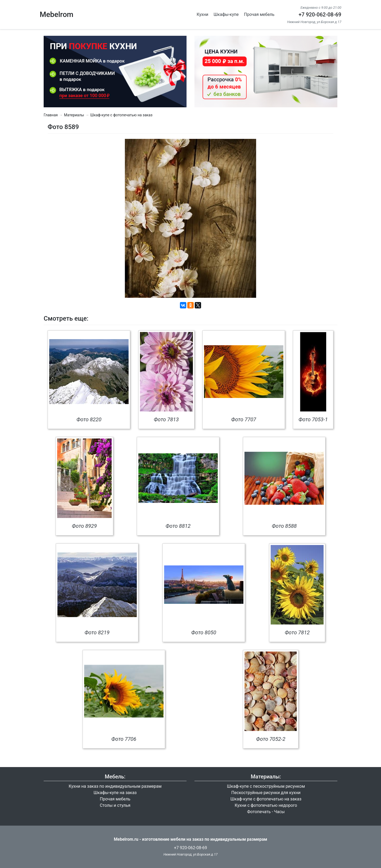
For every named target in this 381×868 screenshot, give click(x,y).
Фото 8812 (178, 526)
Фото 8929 (84, 526)
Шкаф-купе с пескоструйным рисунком (266, 786)
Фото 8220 (89, 419)
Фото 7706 (124, 739)
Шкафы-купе (226, 14)
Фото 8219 (97, 632)
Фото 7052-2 (271, 739)
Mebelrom (56, 14)
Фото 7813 (166, 419)
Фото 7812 (297, 632)
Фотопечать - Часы (266, 812)
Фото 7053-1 (313, 419)
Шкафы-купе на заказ (115, 793)
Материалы (74, 115)
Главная (51, 115)
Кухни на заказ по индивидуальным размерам (115, 786)
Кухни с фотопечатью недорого (266, 805)
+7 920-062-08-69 (320, 15)
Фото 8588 (284, 526)
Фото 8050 (204, 632)
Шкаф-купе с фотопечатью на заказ (121, 115)
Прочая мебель (259, 14)
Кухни (202, 14)
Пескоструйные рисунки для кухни (266, 793)
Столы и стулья (115, 805)
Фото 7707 (244, 419)
